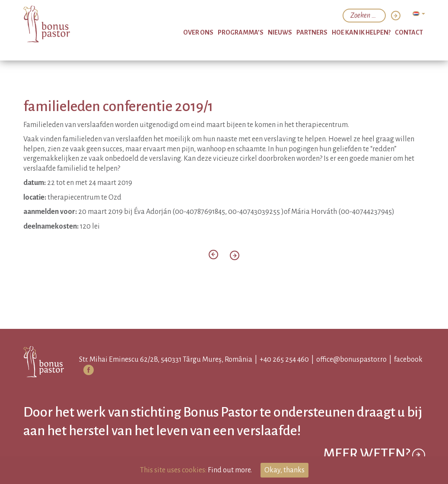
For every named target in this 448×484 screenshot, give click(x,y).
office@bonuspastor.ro (351, 360)
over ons (198, 32)
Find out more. (230, 470)
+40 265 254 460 (284, 360)
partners (312, 32)
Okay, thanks (284, 470)
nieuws (280, 32)
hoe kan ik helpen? (361, 32)
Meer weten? (374, 455)
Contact (409, 32)
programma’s (241, 32)
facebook (408, 360)
